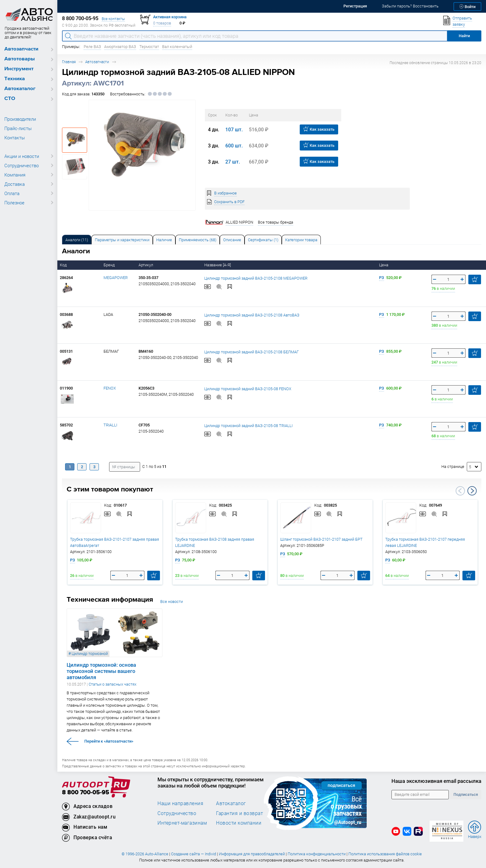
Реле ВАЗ (92, 47)
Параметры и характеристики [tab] (122, 240)
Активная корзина (170, 17)
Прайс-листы (18, 128)
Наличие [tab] (164, 240)
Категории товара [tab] (301, 240)
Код (64, 265)
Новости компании (239, 823)
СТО (10, 99)
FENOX (110, 388)
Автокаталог (20, 89)
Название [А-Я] (218, 265)
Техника (15, 79)
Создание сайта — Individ (194, 854)
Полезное (14, 203)
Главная (69, 62)
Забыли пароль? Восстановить (410, 6)
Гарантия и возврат (239, 813)
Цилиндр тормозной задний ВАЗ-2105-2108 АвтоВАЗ (252, 315)
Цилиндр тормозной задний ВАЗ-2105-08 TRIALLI (248, 425)
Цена (384, 265)
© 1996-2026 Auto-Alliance (145, 854)
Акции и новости (22, 156)
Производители (20, 119)
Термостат (149, 47)
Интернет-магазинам (182, 823)
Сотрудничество (22, 165)
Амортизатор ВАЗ (120, 47)
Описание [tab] (232, 240)
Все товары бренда (276, 222)
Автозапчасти (21, 49)
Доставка (15, 184)
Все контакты (113, 19)
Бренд (110, 265)
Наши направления (180, 803)
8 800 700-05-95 (86, 793)
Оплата (12, 193)
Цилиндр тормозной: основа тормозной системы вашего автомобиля (101, 671)
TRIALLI (110, 425)
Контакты (15, 137)
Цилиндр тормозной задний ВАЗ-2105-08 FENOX (248, 388)
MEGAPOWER (116, 278)
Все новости (172, 602)
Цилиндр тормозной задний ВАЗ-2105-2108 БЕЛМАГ (252, 352)
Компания (15, 175)
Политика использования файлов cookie (385, 854)
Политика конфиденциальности (317, 854)
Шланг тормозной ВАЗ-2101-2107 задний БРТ (321, 539)
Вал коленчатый (177, 47)
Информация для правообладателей (252, 854)
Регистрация (355, 6)
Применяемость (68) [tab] (198, 240)
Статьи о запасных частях (113, 684)
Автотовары (20, 59)
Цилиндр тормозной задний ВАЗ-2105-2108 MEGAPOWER (256, 278)
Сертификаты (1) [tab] (263, 240)
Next (472, 491)
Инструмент (19, 69)
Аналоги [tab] (77, 240)
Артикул (146, 265)
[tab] (77, 240)
